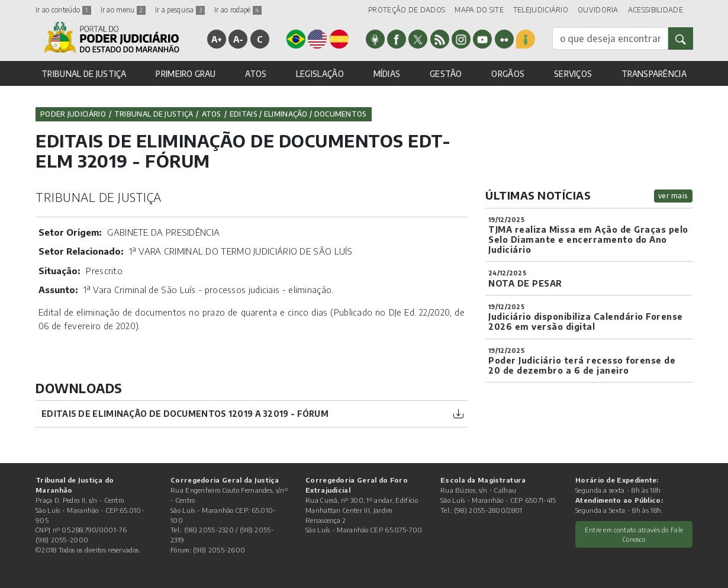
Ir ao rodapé (238, 10)
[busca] (610, 38)
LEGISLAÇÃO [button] (320, 74)
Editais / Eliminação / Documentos (298, 114)
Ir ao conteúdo (63, 10)
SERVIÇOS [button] (573, 74)
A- (239, 39)
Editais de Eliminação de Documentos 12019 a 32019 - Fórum (185, 414)
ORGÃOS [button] (508, 74)
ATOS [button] (256, 74)
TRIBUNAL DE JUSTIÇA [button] (84, 74)
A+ (217, 39)
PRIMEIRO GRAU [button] (186, 74)
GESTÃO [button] (446, 74)
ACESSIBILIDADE (655, 10)
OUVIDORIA (598, 10)
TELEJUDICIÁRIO (541, 10)
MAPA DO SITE (479, 10)
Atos (212, 114)
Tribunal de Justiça (154, 114)
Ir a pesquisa (180, 10)
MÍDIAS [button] (387, 74)
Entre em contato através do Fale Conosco (634, 534)
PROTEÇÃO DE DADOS (407, 10)
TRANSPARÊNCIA (654, 74)
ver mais (673, 196)
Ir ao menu (123, 10)
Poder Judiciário (73, 114)
